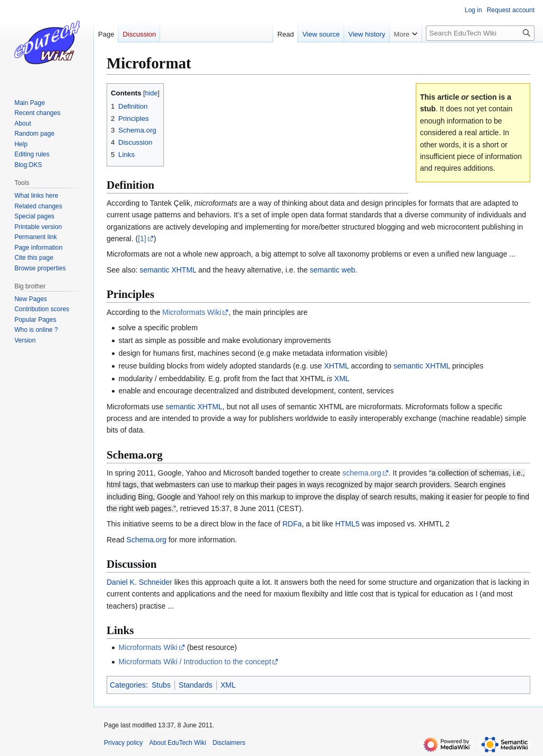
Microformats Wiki (192, 312)
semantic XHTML (168, 270)
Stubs (161, 685)
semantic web (332, 270)
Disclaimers (229, 743)
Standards (196, 685)
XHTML (336, 366)
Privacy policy (123, 743)
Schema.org (146, 540)
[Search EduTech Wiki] (480, 33)
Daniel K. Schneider (139, 582)
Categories (128, 685)
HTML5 (347, 524)
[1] (142, 239)
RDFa (292, 524)
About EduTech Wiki (177, 743)
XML (342, 379)
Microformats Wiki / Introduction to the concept (195, 662)
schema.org (362, 473)
